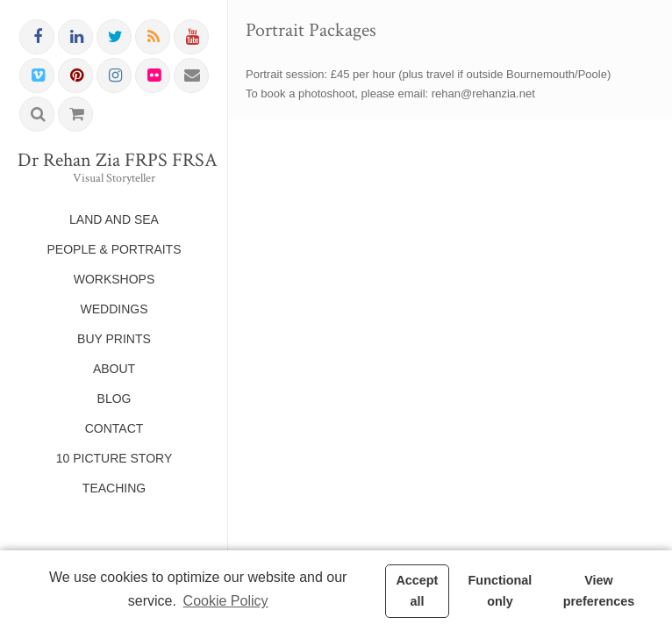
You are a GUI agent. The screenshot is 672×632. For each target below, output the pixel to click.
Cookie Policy (226, 601)
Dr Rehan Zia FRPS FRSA (114, 161)
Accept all (417, 591)
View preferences (599, 591)
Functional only (500, 591)
